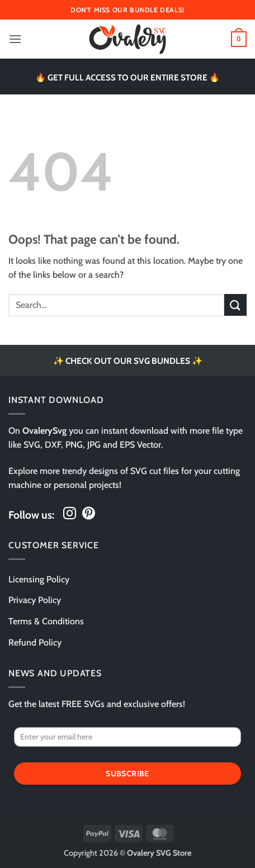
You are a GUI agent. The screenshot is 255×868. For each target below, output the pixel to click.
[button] (15, 39)
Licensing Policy (39, 579)
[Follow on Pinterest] (89, 514)
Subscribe (127, 774)
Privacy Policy (35, 600)
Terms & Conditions (46, 621)
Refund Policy (35, 642)
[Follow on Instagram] (70, 514)
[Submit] (235, 305)
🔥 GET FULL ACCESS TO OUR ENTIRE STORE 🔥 (127, 77)
